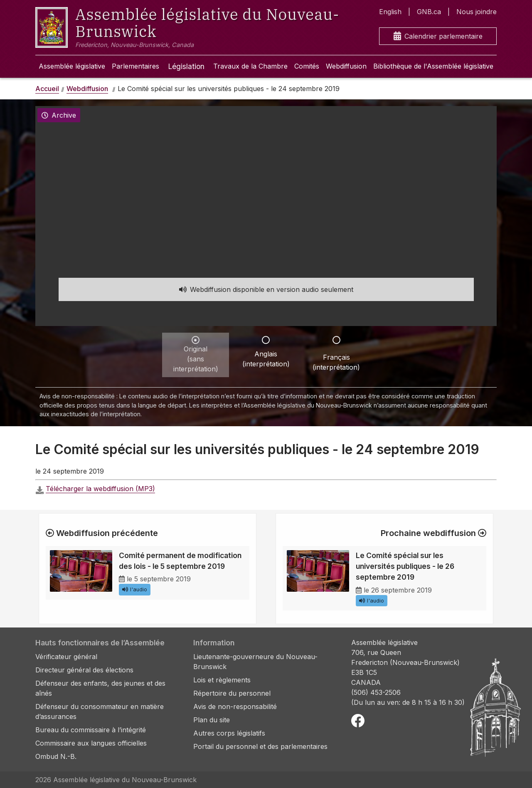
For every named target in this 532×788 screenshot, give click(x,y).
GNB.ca (429, 12)
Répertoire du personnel (232, 693)
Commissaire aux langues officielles (91, 743)
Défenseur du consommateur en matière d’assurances (100, 711)
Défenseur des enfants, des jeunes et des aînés (100, 688)
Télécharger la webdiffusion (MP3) (100, 489)
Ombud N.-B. (56, 756)
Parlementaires (135, 66)
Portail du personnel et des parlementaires (260, 746)
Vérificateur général (66, 657)
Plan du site (212, 720)
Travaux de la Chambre (250, 66)
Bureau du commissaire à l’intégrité (91, 730)
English (390, 12)
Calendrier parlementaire (438, 36)
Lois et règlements (222, 680)
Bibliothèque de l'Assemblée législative (433, 66)
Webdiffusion (346, 66)
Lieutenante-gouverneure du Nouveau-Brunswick (255, 662)
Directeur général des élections (84, 670)
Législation (186, 66)
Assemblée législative (72, 66)
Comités (307, 66)
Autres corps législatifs (229, 733)
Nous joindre (477, 12)
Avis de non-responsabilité (235, 706)
